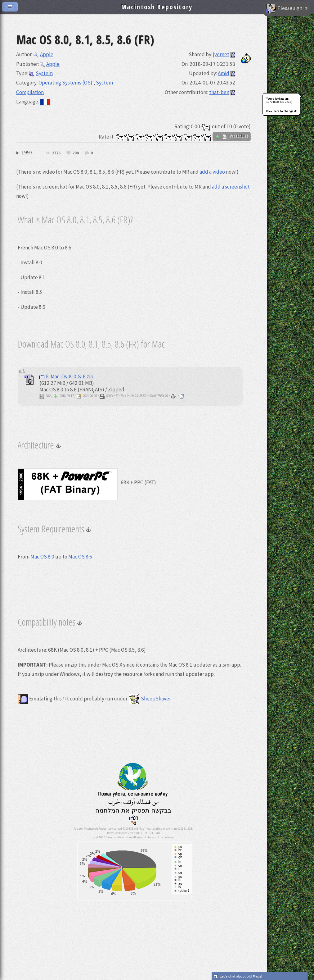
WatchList (232, 136)
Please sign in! (287, 9)
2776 (56, 153)
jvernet (221, 54)
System (41, 73)
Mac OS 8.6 (80, 557)
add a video (212, 172)
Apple (43, 54)
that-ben (219, 92)
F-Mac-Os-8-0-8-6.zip (66, 376)
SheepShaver (150, 699)
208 (76, 153)
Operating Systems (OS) (65, 83)
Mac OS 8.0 (42, 557)
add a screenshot (231, 187)
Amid (224, 73)
